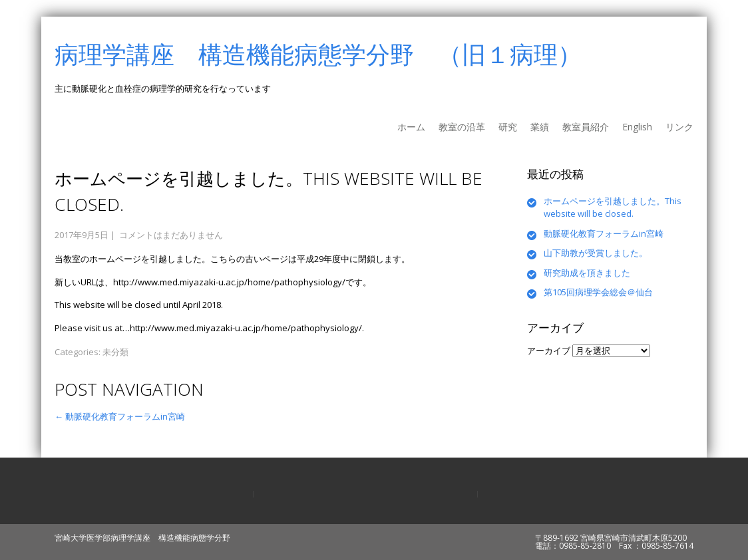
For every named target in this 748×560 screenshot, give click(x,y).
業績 (540, 127)
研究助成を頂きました (587, 273)
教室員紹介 (586, 127)
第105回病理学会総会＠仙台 (598, 292)
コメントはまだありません (171, 235)
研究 (508, 127)
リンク (679, 127)
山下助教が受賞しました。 (596, 253)
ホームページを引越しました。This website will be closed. (613, 208)
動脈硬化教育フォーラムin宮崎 (120, 416)
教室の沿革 (462, 127)
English (637, 127)
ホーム (411, 127)
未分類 (115, 352)
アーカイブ (549, 350)
